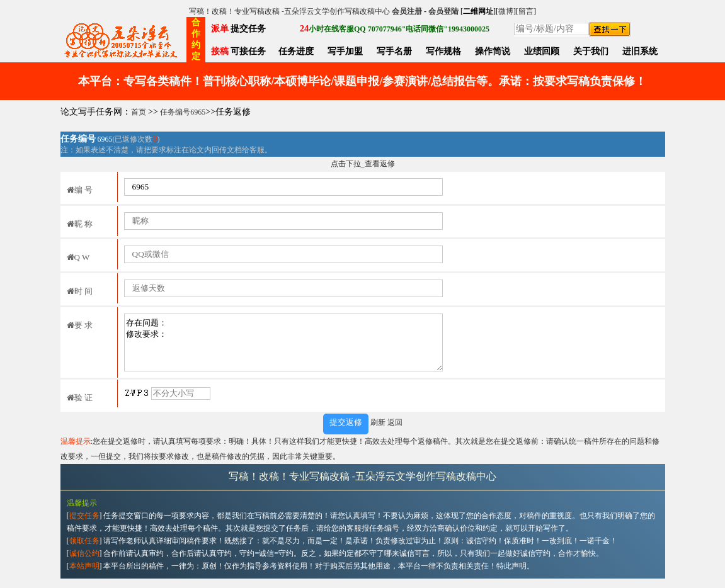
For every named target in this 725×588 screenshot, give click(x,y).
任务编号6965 (183, 112)
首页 (139, 112)
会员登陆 (443, 11)
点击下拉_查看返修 (363, 164)
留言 (526, 11)
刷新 (378, 422)
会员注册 (407, 11)
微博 (506, 11)
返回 (395, 422)
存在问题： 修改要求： (283, 342)
